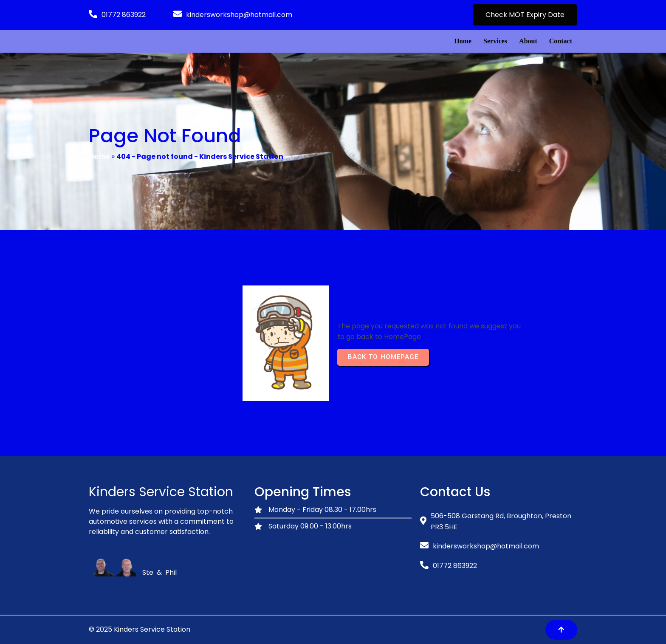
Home (99, 157)
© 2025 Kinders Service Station (140, 629)
